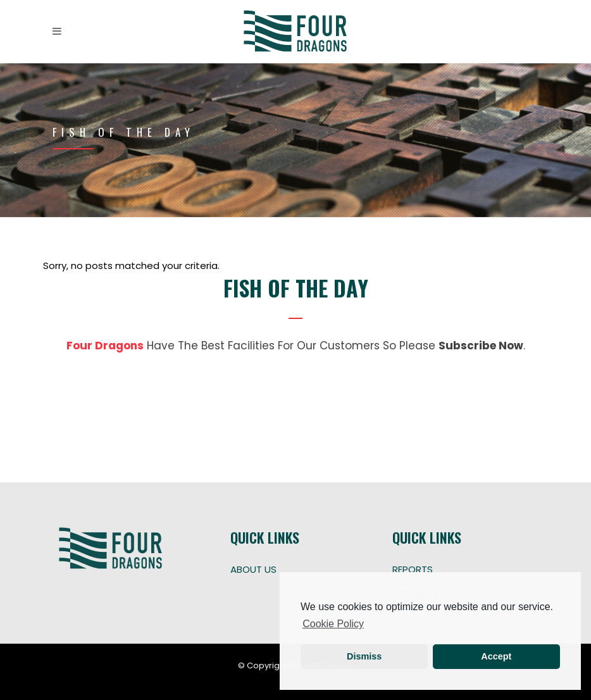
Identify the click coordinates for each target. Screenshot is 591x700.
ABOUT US (253, 569)
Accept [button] (496, 656)
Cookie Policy (333, 624)
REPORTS (413, 569)
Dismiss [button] (364, 656)
